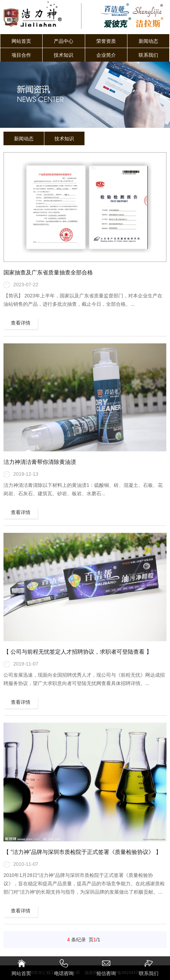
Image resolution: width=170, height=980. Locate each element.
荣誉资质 (106, 41)
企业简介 (106, 55)
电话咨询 (64, 968)
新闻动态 (148, 41)
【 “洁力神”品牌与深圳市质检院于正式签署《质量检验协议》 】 (82, 852)
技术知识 (64, 55)
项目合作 (21, 55)
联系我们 (148, 55)
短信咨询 (106, 968)
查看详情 (21, 323)
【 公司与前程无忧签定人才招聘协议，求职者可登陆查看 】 (78, 652)
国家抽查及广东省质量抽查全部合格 (48, 273)
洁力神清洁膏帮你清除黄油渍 (40, 462)
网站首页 (21, 41)
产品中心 (64, 41)
